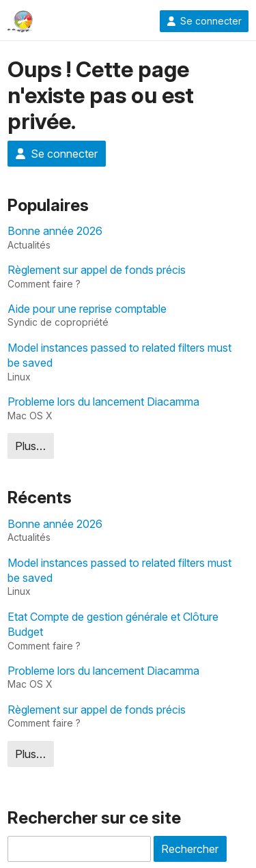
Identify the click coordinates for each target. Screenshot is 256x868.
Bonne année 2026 (55, 231)
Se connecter (204, 21)
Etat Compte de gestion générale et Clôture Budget (113, 624)
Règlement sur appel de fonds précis (97, 270)
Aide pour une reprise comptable (87, 309)
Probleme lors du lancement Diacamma (103, 402)
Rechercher (190, 849)
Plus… (30, 446)
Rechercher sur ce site (94, 818)
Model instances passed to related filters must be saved (119, 355)
